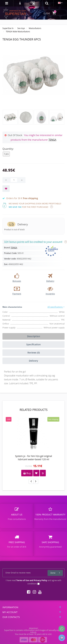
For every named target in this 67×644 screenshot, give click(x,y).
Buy (27, 473)
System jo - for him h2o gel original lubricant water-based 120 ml (33, 458)
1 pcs (6, 154)
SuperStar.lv (8, 28)
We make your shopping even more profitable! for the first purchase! (35, 205)
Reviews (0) (34, 353)
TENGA (52, 140)
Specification (33, 344)
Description (34, 336)
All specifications (56, 307)
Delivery (33, 361)
